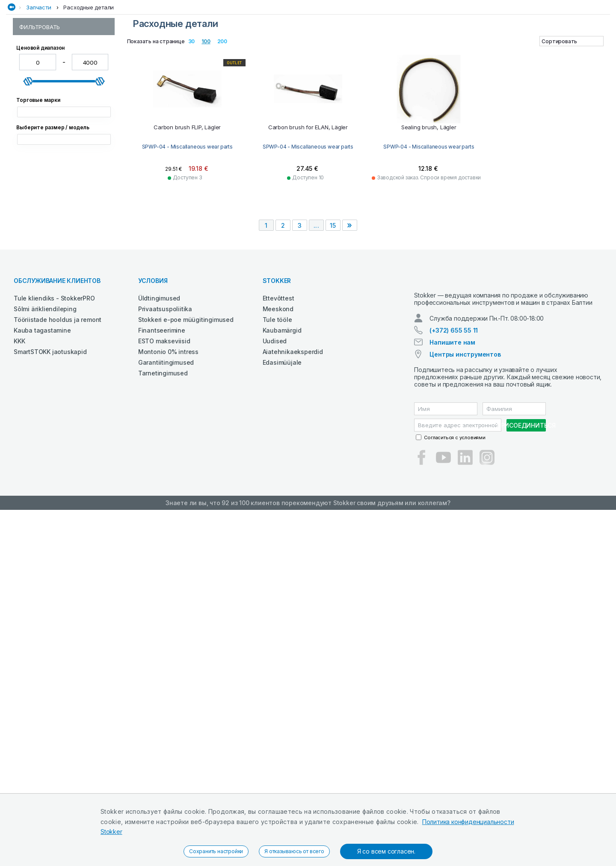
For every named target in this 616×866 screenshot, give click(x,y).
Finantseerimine (162, 679)
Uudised (275, 689)
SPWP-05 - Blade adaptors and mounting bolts (62, 155)
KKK (19, 689)
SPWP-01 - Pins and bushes (57, 100)
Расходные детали (89, 70)
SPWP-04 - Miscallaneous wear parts (62, 138)
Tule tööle (277, 668)
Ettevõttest (278, 647)
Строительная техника (472, 53)
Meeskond (278, 657)
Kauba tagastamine (42, 679)
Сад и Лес (259, 53)
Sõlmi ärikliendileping (45, 657)
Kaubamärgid (282, 679)
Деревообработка (153, 53)
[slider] (28, 240)
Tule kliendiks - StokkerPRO (54, 647)
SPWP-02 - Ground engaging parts (59, 113)
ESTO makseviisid (164, 689)
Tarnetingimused (163, 722)
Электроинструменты (575, 53)
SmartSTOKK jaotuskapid (50, 700)
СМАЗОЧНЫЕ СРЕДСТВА (398, 53)
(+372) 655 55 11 (454, 686)
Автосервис (102, 53)
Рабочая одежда (212, 53)
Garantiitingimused (166, 711)
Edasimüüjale (282, 711)
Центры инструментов (465, 710)
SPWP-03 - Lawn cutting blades (62, 126)
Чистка (524, 53)
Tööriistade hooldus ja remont (58, 668)
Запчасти (38, 70)
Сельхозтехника (333, 53)
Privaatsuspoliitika (165, 657)
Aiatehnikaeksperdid (293, 700)
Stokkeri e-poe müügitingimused (186, 668)
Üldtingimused (159, 647)
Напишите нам (452, 698)
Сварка (291, 53)
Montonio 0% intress (168, 700)
